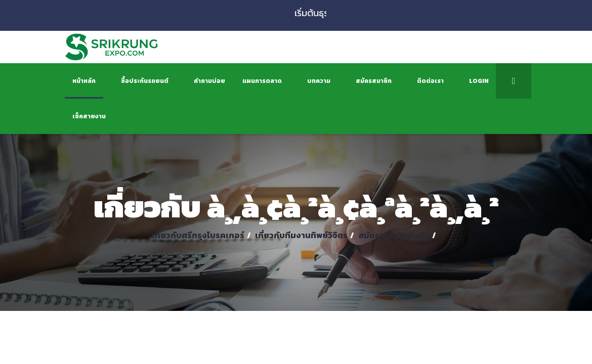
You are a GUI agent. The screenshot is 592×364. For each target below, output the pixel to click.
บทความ (319, 81)
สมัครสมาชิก (374, 81)
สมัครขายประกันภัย (394, 235)
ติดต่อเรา (430, 81)
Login (479, 81)
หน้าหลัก (84, 81)
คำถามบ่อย (209, 81)
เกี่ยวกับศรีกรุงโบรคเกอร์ (198, 235)
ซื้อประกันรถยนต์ (145, 81)
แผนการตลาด (262, 81)
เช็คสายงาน (89, 116)
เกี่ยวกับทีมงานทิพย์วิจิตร (301, 235)
